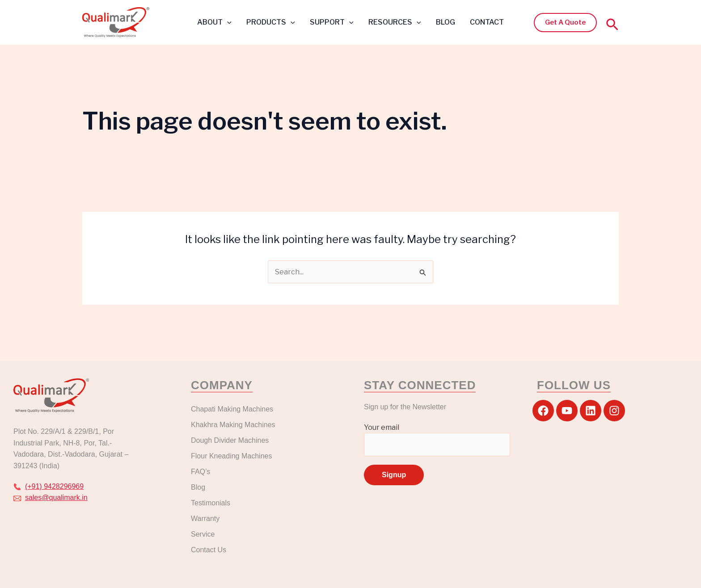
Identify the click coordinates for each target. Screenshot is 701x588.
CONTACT (486, 22)
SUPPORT (332, 22)
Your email (437, 440)
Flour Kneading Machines (231, 456)
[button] (228, 22)
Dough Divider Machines (230, 440)
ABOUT (216, 22)
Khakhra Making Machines (233, 425)
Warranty (205, 519)
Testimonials (211, 503)
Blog (198, 487)
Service (203, 534)
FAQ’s (201, 472)
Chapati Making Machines (233, 409)
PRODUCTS (272, 22)
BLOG (445, 22)
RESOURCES (394, 22)
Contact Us (209, 550)
